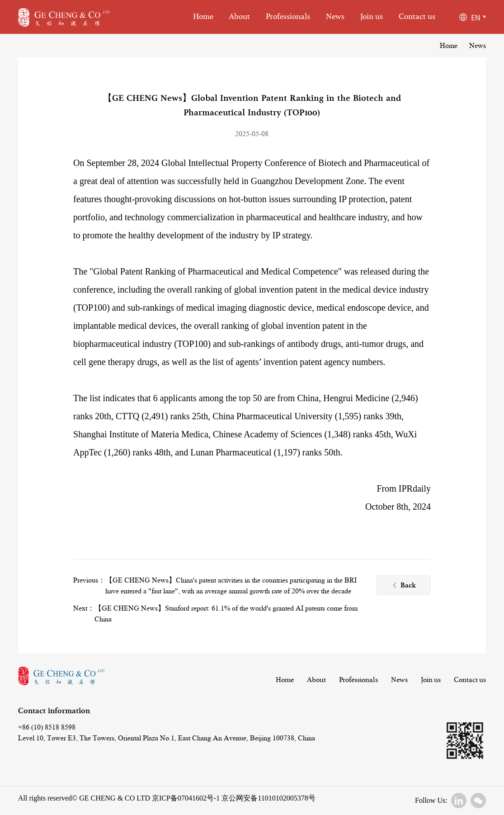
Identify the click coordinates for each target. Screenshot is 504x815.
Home (203, 17)
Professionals (288, 17)
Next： (84, 608)
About (239, 17)
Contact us (417, 17)
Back (404, 586)
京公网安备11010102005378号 (267, 798)
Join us (372, 17)
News (335, 17)
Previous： (89, 580)
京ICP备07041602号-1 (186, 798)
